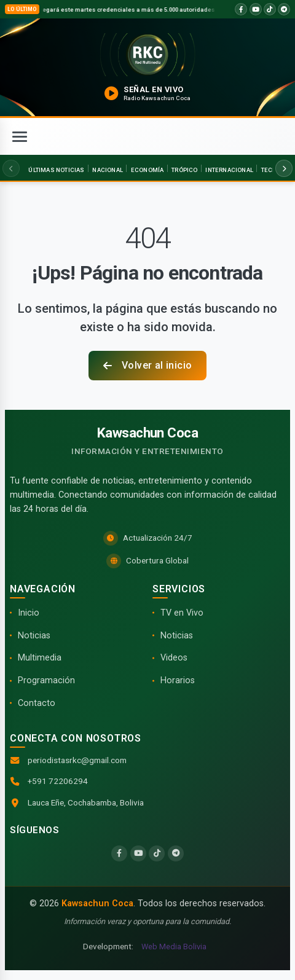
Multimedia (40, 658)
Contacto (37, 703)
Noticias (34, 636)
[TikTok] (157, 853)
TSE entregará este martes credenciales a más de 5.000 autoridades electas (132, 10)
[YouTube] (138, 853)
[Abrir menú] (20, 136)
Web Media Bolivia (174, 947)
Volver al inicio (148, 365)
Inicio (29, 613)
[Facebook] (119, 853)
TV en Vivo (182, 613)
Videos (174, 658)
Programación (46, 680)
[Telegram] (176, 853)
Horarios (178, 680)
